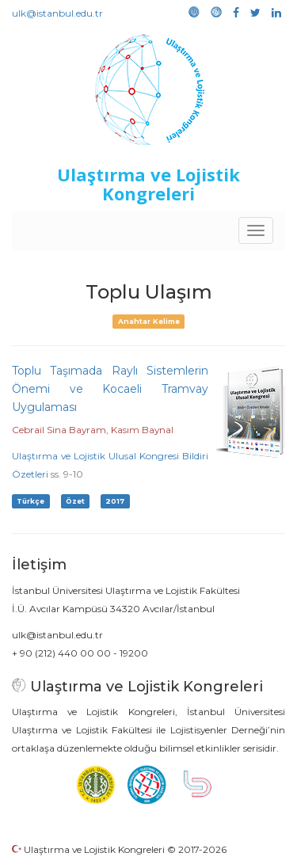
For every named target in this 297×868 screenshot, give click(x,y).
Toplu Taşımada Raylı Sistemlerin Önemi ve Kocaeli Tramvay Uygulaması (110, 389)
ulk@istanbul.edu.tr (57, 13)
